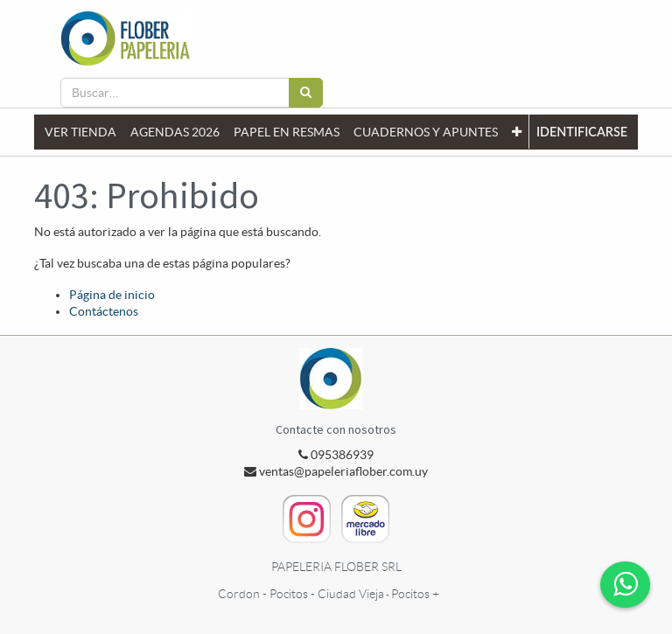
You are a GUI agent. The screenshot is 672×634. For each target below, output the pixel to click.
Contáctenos (104, 311)
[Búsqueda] (306, 93)
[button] (517, 132)
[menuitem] (80, 132)
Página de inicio (112, 295)
